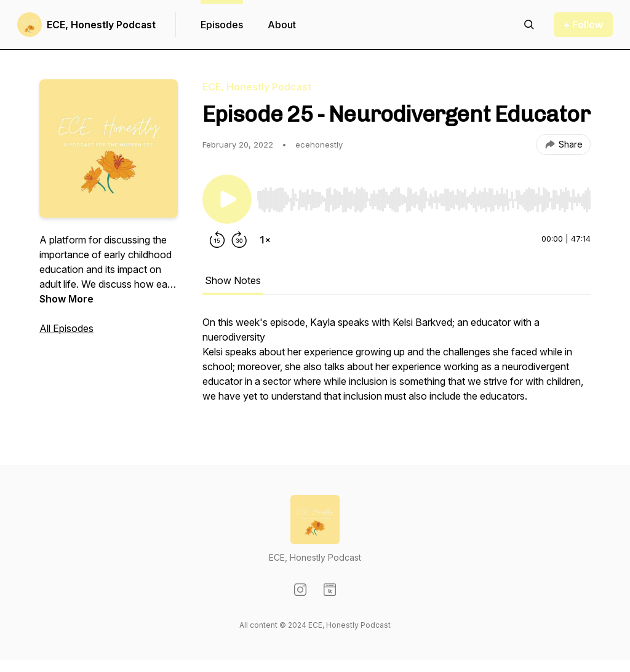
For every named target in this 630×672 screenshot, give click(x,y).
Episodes (222, 25)
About (282, 25)
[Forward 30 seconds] (239, 240)
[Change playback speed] (265, 240)
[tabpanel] (397, 365)
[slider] (424, 200)
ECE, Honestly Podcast (101, 25)
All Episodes (66, 328)
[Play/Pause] (227, 199)
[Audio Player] (424, 196)
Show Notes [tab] (233, 280)
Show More (66, 299)
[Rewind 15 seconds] (217, 240)
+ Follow (583, 25)
